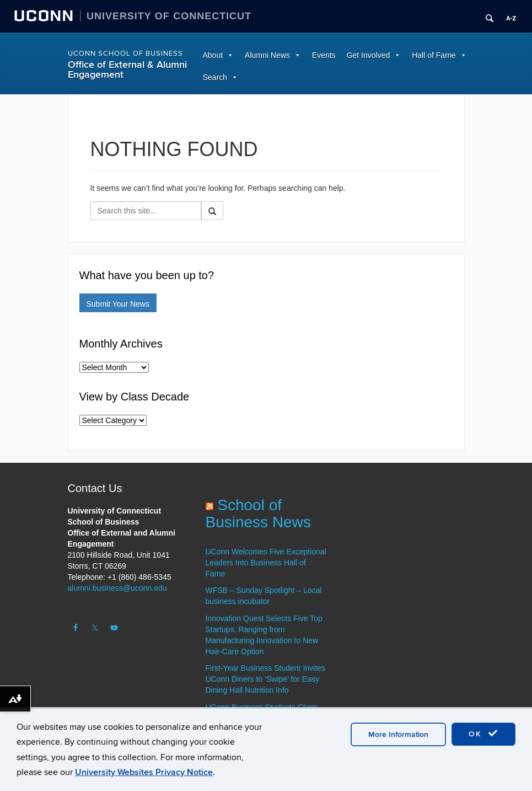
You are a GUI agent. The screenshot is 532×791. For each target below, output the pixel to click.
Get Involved (369, 55)
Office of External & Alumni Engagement (127, 70)
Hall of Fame (434, 55)
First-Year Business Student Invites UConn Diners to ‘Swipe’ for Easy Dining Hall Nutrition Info (265, 679)
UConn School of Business (125, 54)
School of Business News (258, 514)
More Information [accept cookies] (398, 734)
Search (215, 77)
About (213, 55)
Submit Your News (118, 304)
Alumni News (267, 55)
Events (324, 55)
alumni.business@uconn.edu (117, 588)
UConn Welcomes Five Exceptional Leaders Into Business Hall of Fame (266, 563)
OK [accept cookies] (483, 734)
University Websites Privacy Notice (144, 772)
